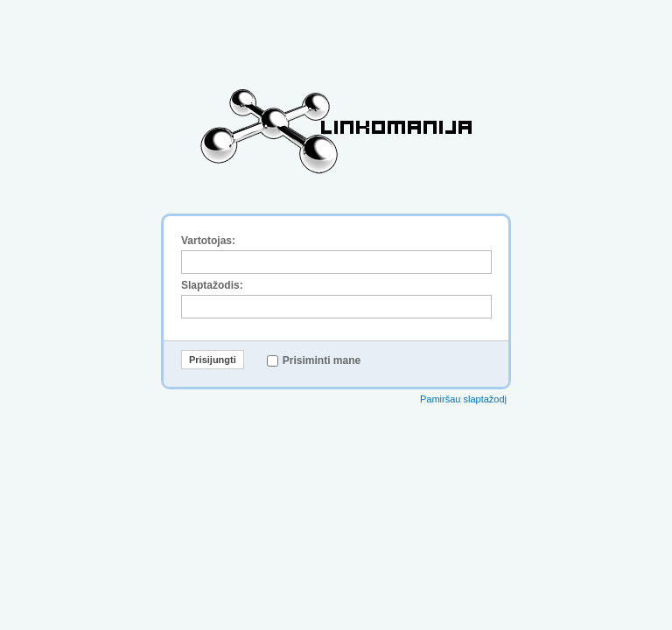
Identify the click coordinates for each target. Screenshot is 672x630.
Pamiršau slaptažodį (463, 399)
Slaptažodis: (212, 285)
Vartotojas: (208, 241)
